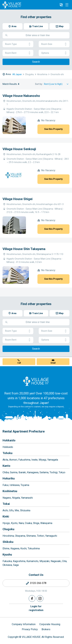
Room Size (54, 44)
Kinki (6, 516)
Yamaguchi (51, 536)
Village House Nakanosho (21, 96)
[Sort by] (57, 84)
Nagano (7, 498)
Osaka (28, 523)
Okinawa (7, 565)
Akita (5, 460)
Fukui (5, 485)
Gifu (11, 510)
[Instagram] (40, 598)
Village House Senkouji (19, 149)
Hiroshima (8, 536)
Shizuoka (25, 510)
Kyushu (7, 555)
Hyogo (6, 523)
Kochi (23, 548)
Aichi (5, 510)
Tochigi (54, 472)
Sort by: (39, 84)
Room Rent (18, 53)
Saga (16, 565)
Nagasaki (56, 561)
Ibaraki (22, 472)
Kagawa (15, 548)
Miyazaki (45, 561)
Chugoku (8, 529)
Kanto (6, 466)
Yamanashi (27, 498)
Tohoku (7, 453)
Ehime (6, 548)
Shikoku (8, 542)
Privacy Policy (30, 629)
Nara (21, 523)
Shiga (36, 523)
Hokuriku (9, 478)
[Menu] (67, 5)
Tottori (41, 536)
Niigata (16, 498)
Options (54, 53)
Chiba (6, 472)
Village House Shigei (18, 199)
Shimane (31, 536)
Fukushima (24, 460)
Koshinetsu (10, 491)
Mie (17, 510)
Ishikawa (14, 485)
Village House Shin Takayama (24, 249)
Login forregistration (36, 608)
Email (53, 363)
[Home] (36, 381)
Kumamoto (32, 561)
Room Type (18, 44)
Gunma (14, 472)
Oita (64, 561)
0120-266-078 (38, 583)
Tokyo (62, 472)
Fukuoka (7, 561)
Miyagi (42, 460)
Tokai (6, 504)
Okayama (20, 536)
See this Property (53, 129)
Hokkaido (9, 440)
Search (36, 62)
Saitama (44, 472)
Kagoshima (19, 561)
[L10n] (61, 5)
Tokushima (34, 548)
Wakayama (46, 523)
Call (19, 363)
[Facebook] (32, 598)
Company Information (24, 624)
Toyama (25, 485)
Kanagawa (33, 472)
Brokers (46, 629)
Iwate (34, 460)
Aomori (13, 460)
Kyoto (14, 523)
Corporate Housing (50, 624)
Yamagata (53, 460)
